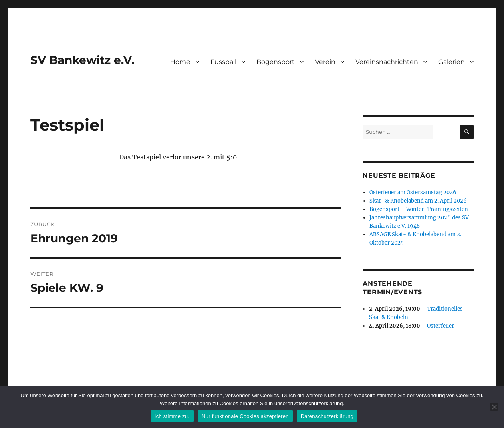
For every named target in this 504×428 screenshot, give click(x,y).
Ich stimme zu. (172, 416)
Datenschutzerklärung (327, 416)
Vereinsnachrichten (387, 62)
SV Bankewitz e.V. (82, 60)
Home (180, 62)
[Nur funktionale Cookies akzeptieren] (494, 407)
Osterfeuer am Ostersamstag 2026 (413, 192)
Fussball (223, 62)
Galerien (452, 62)
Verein (325, 62)
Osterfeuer (441, 326)
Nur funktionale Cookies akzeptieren (245, 416)
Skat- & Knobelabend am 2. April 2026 (418, 201)
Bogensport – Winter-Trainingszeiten (419, 209)
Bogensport (276, 62)
